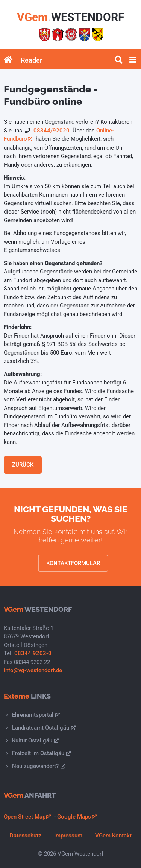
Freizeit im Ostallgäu (38, 753)
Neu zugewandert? (35, 766)
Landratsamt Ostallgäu (41, 728)
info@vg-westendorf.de (33, 670)
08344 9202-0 (33, 653)
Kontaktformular (73, 563)
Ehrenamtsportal (33, 715)
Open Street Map (25, 817)
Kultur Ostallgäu (32, 740)
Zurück (23, 465)
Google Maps (74, 817)
